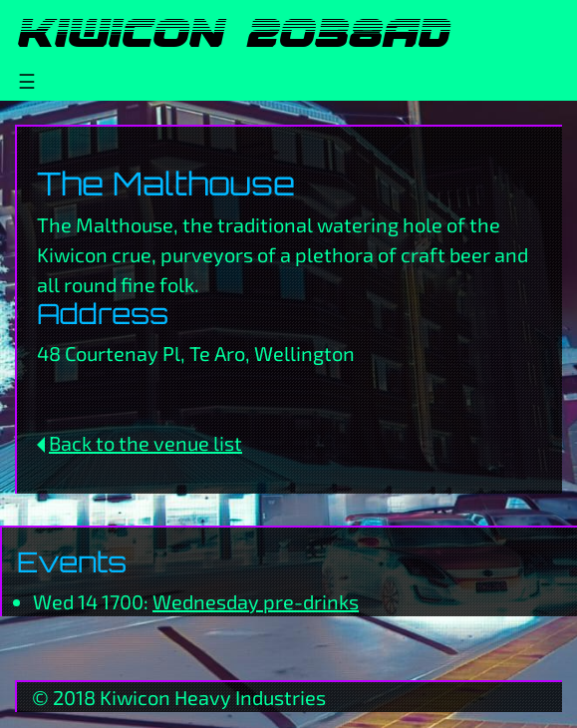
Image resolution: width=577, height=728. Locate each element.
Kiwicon (135, 697)
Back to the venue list (145, 443)
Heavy (203, 697)
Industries (281, 697)
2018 (74, 697)
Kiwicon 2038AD (232, 33)
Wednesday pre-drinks (256, 601)
